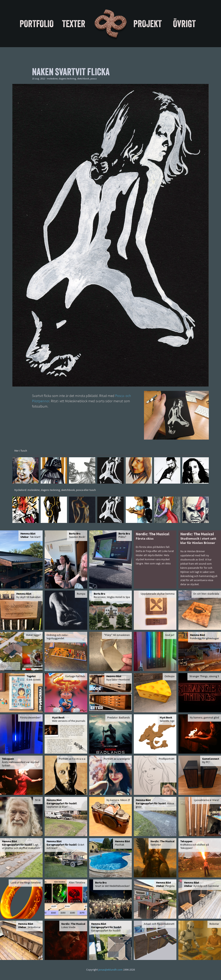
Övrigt (184, 24)
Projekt (148, 24)
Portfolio (37, 24)
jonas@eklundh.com (110, 970)
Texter (74, 24)
